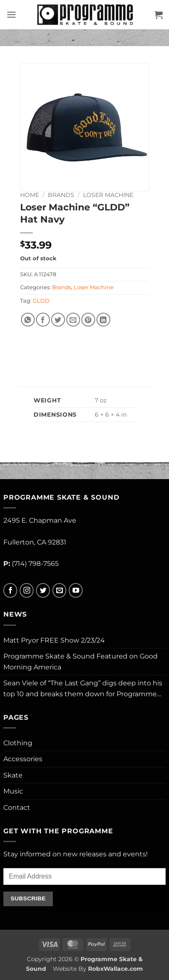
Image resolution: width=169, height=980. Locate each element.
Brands (61, 195)
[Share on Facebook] (43, 320)
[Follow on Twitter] (43, 590)
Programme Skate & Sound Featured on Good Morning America (81, 662)
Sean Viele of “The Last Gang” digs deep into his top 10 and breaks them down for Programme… (83, 688)
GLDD (41, 301)
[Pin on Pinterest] (88, 320)
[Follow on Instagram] (27, 590)
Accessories (23, 759)
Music (13, 791)
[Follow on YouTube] (76, 590)
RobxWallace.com (116, 969)
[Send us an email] (59, 590)
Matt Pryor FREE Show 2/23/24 (54, 640)
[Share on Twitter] (58, 320)
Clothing (18, 743)
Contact (17, 808)
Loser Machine (108, 195)
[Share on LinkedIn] (103, 320)
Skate (13, 775)
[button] (11, 14)
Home (30, 195)
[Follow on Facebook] (10, 590)
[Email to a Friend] (73, 320)
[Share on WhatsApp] (28, 320)
